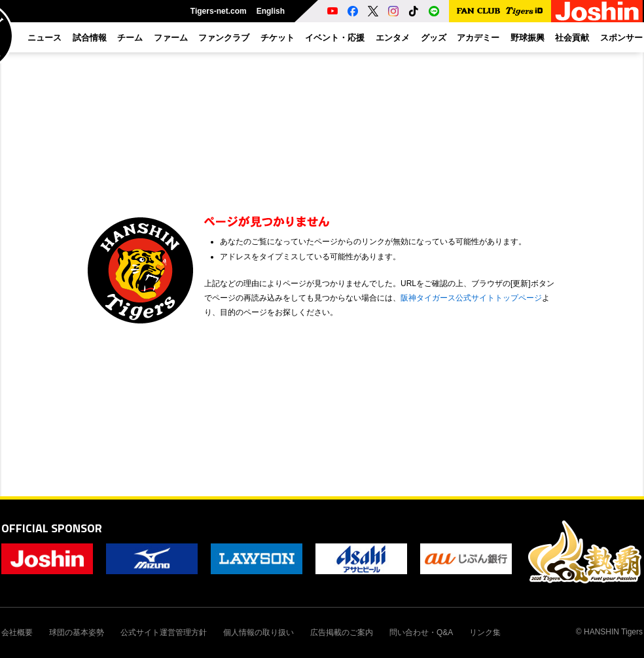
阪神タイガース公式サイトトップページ (471, 298)
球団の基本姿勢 (77, 632)
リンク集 (485, 632)
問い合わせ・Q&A (421, 632)
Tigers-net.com (219, 11)
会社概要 (17, 632)
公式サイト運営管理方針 (164, 632)
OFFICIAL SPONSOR (52, 528)
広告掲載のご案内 (342, 632)
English (271, 11)
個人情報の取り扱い (259, 632)
